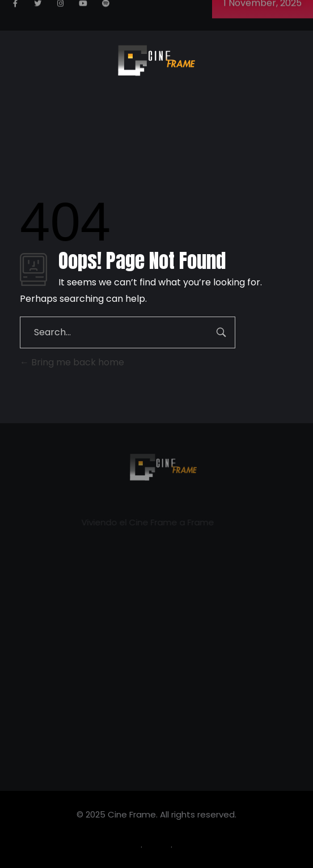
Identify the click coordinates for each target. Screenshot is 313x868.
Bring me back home (72, 362)
